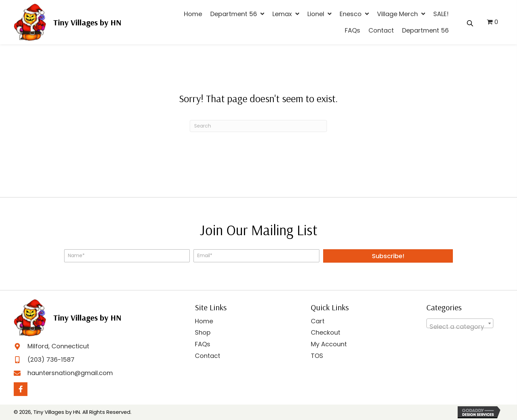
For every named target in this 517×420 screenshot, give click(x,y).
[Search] (258, 126)
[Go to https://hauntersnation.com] (68, 22)
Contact (208, 356)
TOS (317, 356)
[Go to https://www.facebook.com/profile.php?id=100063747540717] (21, 389)
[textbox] (460, 327)
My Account (329, 344)
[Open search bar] (470, 22)
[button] (388, 256)
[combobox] (460, 323)
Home (204, 321)
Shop (203, 332)
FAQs (203, 344)
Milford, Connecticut (58, 346)
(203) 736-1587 (51, 359)
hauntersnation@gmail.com (70, 373)
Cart (318, 321)
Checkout (326, 332)
